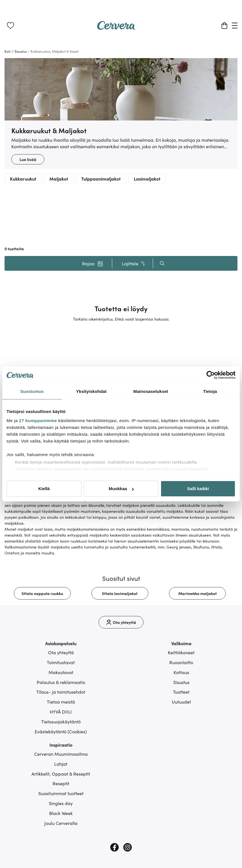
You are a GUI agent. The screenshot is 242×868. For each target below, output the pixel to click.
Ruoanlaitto (181, 662)
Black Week (61, 813)
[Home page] (116, 28)
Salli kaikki (198, 489)
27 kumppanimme (38, 421)
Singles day (61, 803)
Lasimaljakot (147, 179)
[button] (93, 263)
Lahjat (61, 764)
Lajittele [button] (134, 263)
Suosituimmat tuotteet (61, 793)
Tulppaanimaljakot (101, 179)
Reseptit (61, 783)
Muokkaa (121, 489)
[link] (11, 26)
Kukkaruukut (23, 179)
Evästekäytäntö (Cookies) (61, 731)
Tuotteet (181, 692)
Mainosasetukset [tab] (151, 391)
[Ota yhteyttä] (121, 622)
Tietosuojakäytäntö (61, 721)
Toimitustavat (61, 662)
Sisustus (181, 682)
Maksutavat (61, 672)
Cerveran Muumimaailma (61, 754)
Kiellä (44, 489)
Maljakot (59, 179)
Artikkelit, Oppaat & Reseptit (61, 774)
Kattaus (181, 672)
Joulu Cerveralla (61, 823)
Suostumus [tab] (32, 391)
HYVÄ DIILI (61, 712)
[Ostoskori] (224, 26)
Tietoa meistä (61, 702)
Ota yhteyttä (61, 652)
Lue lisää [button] (28, 159)
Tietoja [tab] (210, 391)
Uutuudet (181, 702)
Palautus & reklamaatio (61, 682)
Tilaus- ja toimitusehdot (61, 692)
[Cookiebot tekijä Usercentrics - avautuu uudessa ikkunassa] (211, 375)
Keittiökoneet (181, 652)
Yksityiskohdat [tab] (91, 391)
